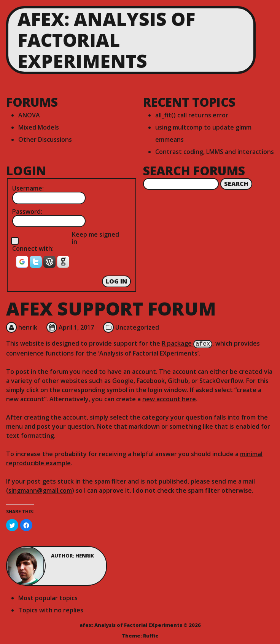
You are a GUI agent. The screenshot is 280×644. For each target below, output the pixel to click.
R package (187, 343)
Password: (27, 211)
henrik (28, 327)
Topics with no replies (51, 609)
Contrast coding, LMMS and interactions (215, 152)
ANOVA (29, 115)
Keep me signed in (95, 238)
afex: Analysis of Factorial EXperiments (106, 40)
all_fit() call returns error (192, 115)
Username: (28, 188)
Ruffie (151, 635)
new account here (169, 398)
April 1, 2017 (76, 327)
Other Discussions (45, 139)
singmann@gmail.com (40, 490)
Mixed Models (39, 127)
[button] (23, 264)
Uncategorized (137, 327)
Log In (116, 281)
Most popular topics (48, 597)
